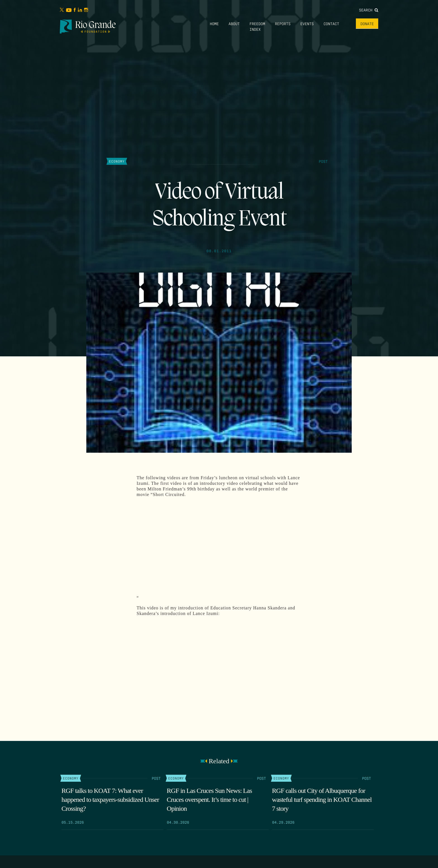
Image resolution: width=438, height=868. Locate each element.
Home (214, 23)
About (234, 23)
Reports (283, 23)
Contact (331, 23)
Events (307, 23)
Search (369, 10)
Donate (367, 23)
